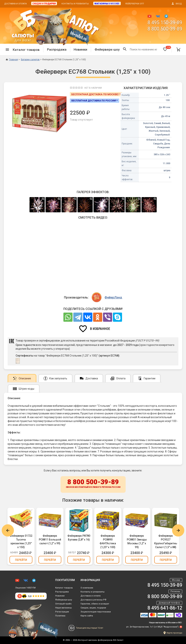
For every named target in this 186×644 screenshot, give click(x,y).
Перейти (21, 560)
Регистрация (62, 612)
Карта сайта (87, 616)
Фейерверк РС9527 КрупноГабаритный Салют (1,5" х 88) (166, 541)
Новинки (80, 49)
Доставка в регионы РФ (93, 600)
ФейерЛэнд (113, 297)
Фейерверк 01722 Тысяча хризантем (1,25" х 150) (21, 541)
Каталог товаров (64, 588)
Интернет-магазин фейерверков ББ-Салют (101, 640)
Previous (8, 530)
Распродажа (57, 49)
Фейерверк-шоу (107, 49)
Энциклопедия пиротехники (96, 612)
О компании (87, 588)
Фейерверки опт (135, 4)
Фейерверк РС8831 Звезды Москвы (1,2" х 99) (137, 541)
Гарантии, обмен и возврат (95, 604)
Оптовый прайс (63, 604)
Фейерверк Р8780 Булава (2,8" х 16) (79, 538)
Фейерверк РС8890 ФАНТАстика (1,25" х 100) (108, 541)
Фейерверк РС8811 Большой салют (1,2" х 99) (50, 540)
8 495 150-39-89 (165, 23)
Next (178, 530)
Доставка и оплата (15, 4)
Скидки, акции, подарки (93, 608)
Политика (60, 616)
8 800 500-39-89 (165, 29)
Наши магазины (63, 608)
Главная (12, 60)
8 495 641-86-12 (165, 608)
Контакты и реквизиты (75, 4)
